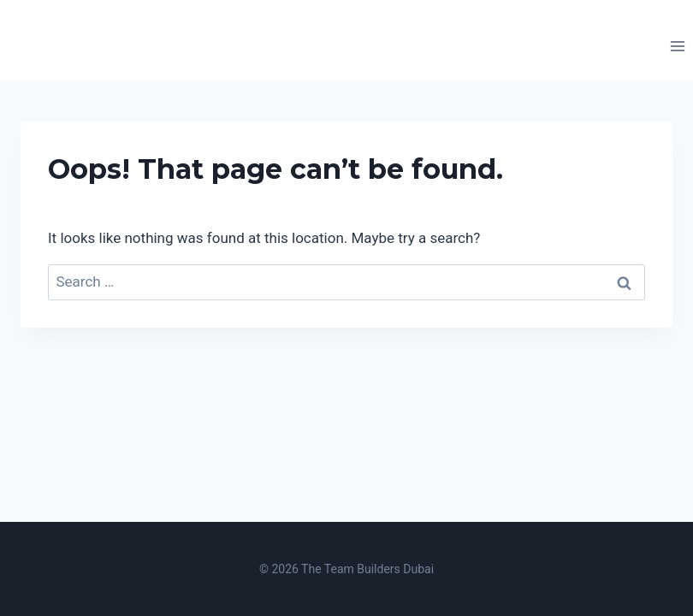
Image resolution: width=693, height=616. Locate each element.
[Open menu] (677, 46)
